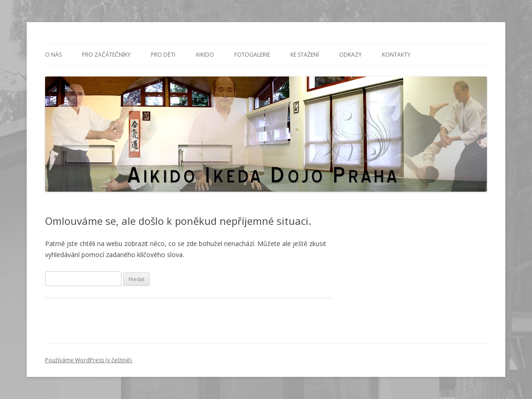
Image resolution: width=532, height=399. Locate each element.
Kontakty (396, 55)
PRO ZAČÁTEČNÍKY (106, 55)
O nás (53, 55)
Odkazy (350, 55)
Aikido (205, 55)
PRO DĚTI (163, 55)
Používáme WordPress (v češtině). (89, 360)
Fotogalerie (252, 55)
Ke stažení (305, 55)
